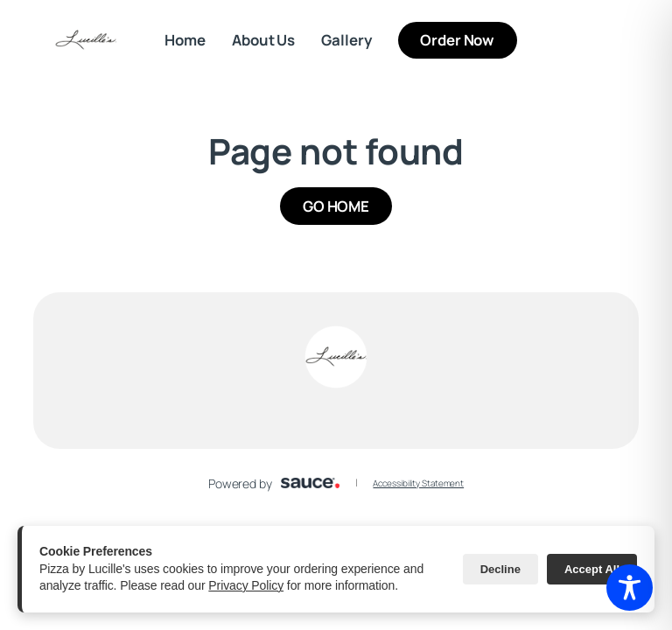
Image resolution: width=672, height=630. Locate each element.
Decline (500, 569)
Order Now (469, 39)
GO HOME (336, 206)
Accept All (592, 569)
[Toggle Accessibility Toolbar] (630, 588)
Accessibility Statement (418, 483)
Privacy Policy (246, 585)
